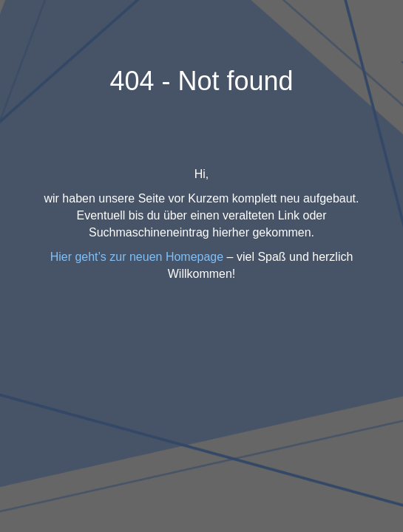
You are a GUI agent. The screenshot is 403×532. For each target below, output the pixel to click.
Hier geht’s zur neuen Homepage (137, 257)
